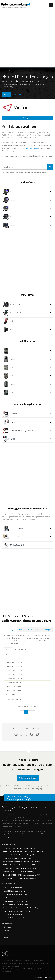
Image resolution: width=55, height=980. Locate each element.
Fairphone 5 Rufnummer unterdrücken (15, 898)
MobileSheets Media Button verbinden (15, 901)
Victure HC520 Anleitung (14, 699)
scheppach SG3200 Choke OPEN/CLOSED (16, 911)
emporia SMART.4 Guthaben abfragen (15, 904)
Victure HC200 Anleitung (14, 682)
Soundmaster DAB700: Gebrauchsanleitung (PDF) (19, 858)
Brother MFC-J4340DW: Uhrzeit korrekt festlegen (19, 848)
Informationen (8, 927)
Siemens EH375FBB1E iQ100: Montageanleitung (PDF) (21, 872)
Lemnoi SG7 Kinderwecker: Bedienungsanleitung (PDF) (21, 868)
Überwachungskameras (28, 404)
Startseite (5, 71)
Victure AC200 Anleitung (14, 662)
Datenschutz (39, 977)
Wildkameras (28, 341)
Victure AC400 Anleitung (14, 666)
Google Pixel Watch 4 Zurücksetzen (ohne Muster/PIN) (21, 908)
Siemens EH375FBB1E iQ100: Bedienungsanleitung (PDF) (22, 875)
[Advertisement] (27, 39)
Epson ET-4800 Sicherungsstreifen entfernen (18, 918)
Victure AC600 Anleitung (14, 670)
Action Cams (27, 182)
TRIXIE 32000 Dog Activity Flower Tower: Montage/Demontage (23, 851)
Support (6, 94)
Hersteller (14, 71)
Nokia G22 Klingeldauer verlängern (14, 891)
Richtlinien (6, 934)
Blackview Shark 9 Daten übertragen (15, 894)
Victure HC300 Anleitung (14, 687)
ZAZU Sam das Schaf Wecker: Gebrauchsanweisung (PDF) (22, 862)
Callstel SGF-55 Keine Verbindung (14, 914)
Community (17, 94)
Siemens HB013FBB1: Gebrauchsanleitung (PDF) (19, 855)
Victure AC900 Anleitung (14, 678)
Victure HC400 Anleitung (14, 691)
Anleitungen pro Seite (16, 649)
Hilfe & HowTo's (26, 630)
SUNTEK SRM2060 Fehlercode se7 (14, 888)
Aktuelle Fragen (44, 630)
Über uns (6, 930)
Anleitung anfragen (28, 778)
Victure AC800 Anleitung (14, 674)
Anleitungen (9, 630)
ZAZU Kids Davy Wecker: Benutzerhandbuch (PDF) (19, 865)
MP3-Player (27, 295)
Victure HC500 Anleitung (14, 695)
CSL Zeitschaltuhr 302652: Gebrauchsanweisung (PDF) (21, 878)
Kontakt (6, 937)
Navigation (27, 118)
